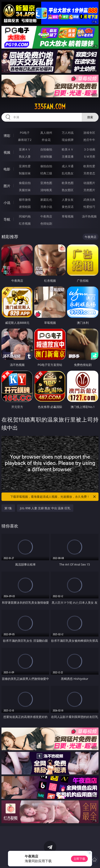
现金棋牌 (68, 140)
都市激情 (25, 200)
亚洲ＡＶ (25, 149)
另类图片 (89, 190)
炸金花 (46, 140)
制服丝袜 (25, 173)
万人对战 (68, 133)
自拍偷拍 (46, 149)
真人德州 (46, 133)
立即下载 (79, 859)
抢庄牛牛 (89, 140)
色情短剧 (46, 223)
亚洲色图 (46, 183)
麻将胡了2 (25, 140)
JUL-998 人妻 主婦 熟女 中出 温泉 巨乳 (45, 508)
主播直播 (68, 156)
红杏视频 (25, 223)
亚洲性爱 (25, 166)
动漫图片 (89, 183)
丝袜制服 (46, 156)
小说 (7, 203)
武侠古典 (89, 200)
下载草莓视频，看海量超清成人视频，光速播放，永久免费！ (53, 497)
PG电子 (25, 133)
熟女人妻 (25, 156)
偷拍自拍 (46, 166)
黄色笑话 (68, 207)
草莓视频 (68, 216)
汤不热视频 (89, 216)
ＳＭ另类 (89, 156)
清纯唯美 (46, 190)
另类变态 (89, 173)
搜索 (90, 117)
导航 (7, 219)
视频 (7, 152)
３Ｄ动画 (89, 149)
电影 (7, 169)
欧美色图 (68, 183)
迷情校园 (25, 207)
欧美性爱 (89, 166)
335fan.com (50, 107)
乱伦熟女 (68, 173)
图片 (7, 186)
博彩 (7, 136)
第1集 (8, 508)
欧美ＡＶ (68, 149)
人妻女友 (68, 200)
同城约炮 (25, 216)
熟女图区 (68, 190)
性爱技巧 (89, 207)
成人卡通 (68, 166)
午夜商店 (46, 216)
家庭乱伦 (46, 200)
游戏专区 (89, 133)
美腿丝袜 (25, 190)
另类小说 (46, 207)
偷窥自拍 (25, 183)
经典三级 (46, 173)
